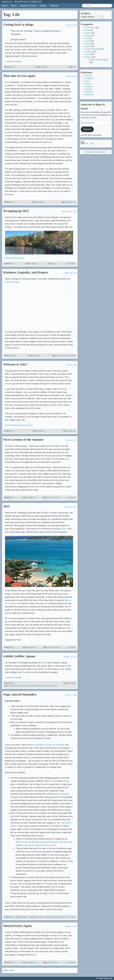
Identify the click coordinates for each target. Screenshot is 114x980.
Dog (29, 686)
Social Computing (92, 49)
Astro (51, 781)
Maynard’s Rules (28, 6)
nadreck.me (7, 2)
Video (74, 355)
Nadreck (44, 67)
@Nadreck (89, 94)
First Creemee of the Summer (23, 440)
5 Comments (71, 962)
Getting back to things (18, 25)
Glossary (54, 6)
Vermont (55, 962)
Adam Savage (62, 355)
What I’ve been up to (15, 258)
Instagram (89, 86)
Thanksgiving (46, 686)
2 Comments (71, 263)
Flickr (87, 81)
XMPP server (22, 842)
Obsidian (52, 893)
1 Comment (71, 497)
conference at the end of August (49, 745)
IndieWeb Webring (95, 152)
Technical (89, 52)
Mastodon (89, 92)
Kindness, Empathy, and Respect (26, 272)
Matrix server (40, 842)
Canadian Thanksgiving (17, 686)
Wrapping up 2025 (16, 211)
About (14, 6)
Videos (14, 355)
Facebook (89, 78)
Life (13, 67)
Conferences (90, 28)
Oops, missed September (20, 694)
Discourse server (48, 845)
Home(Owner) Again (18, 926)
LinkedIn (89, 89)
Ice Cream (51, 497)
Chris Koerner (12, 282)
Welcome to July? (15, 364)
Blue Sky (89, 76)
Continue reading (13, 61)
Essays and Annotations (99, 60)
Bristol (70, 431)
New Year (55, 647)
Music (88, 44)
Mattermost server (26, 845)
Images (88, 36)
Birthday (69, 202)
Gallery (43, 6)
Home (5, 6)
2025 (6, 506)
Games (88, 33)
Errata (88, 30)
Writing (55, 686)
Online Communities (46, 917)
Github (88, 84)
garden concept (61, 794)
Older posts (9, 970)
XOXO (63, 529)
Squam (37, 686)
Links (87, 41)
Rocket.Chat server (60, 842)
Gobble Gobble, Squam (19, 656)
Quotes (88, 46)
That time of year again (19, 76)
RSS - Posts (87, 144)
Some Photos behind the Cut (19, 425)
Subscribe (87, 129)
